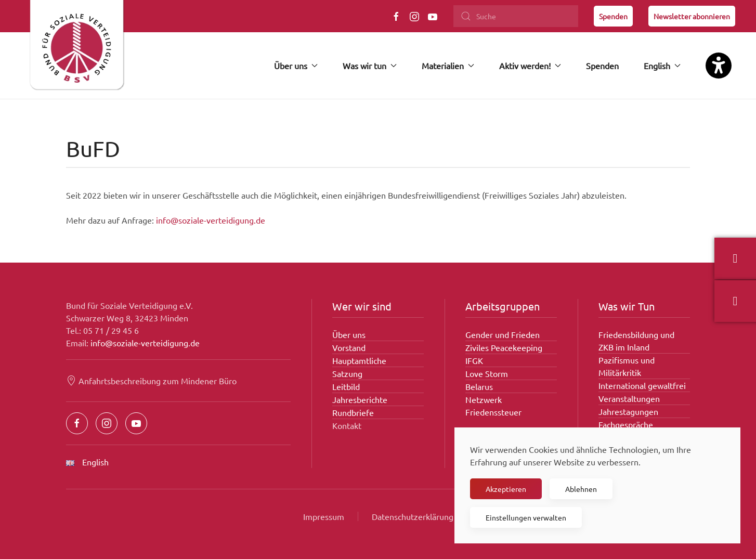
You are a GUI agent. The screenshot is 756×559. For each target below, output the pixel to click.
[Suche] (516, 16)
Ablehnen (581, 489)
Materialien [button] (448, 66)
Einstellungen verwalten (526, 517)
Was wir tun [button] (370, 66)
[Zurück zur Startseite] (76, 49)
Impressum (324, 516)
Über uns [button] (296, 66)
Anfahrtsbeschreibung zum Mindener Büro (151, 381)
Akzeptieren (506, 489)
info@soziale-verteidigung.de (211, 220)
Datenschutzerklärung (413, 516)
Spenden (613, 16)
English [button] (662, 66)
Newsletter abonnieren (692, 16)
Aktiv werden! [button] (530, 66)
